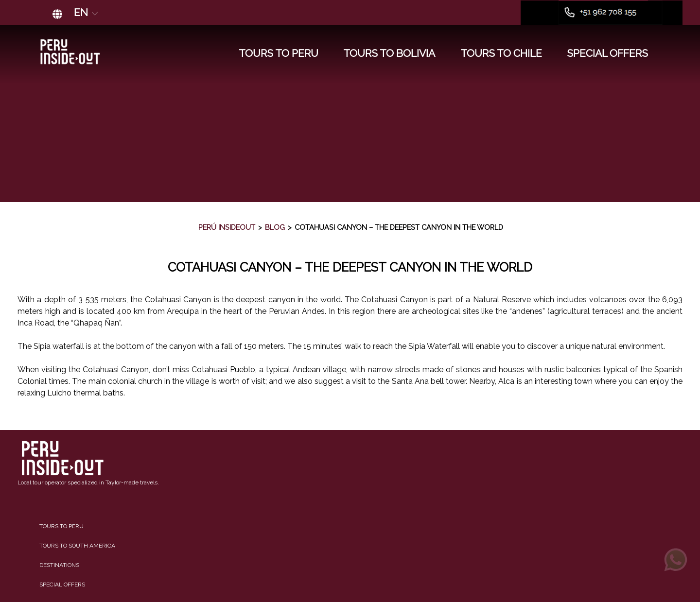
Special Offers (62, 585)
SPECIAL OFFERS (607, 53)
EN (87, 12)
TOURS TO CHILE (501, 53)
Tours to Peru (61, 526)
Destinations (59, 565)
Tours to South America (77, 546)
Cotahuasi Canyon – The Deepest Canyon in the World (350, 267)
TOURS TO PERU (279, 53)
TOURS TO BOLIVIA (389, 53)
